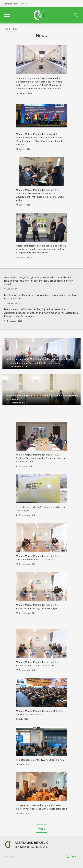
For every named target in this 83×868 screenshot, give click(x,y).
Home (7, 29)
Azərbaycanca (10, 4)
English (23, 4)
